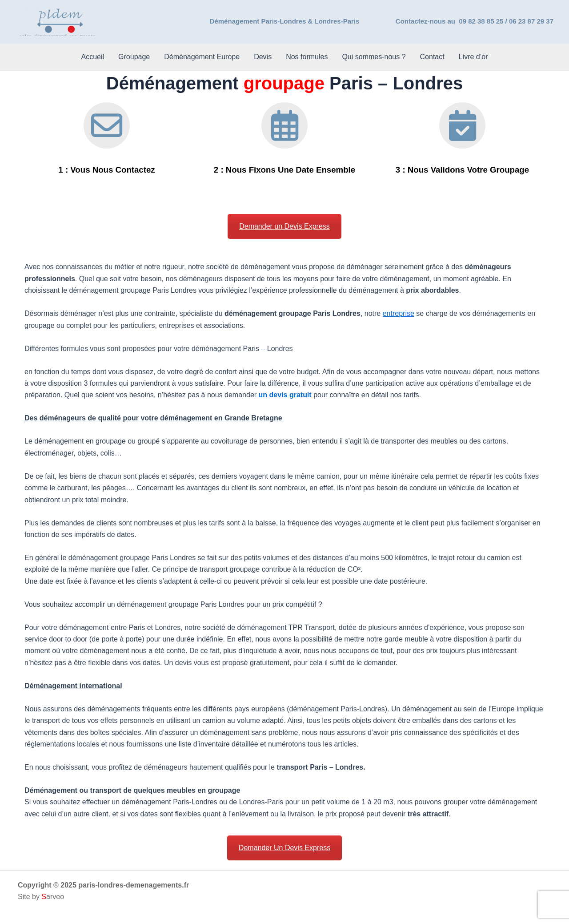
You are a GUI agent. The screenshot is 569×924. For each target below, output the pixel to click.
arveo (53, 897)
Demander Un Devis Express (284, 848)
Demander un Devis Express (284, 226)
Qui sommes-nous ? (374, 57)
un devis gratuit (285, 395)
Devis (263, 57)
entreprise (399, 313)
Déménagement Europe (202, 57)
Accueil (92, 57)
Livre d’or (473, 57)
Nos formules (307, 57)
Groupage (134, 57)
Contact (432, 57)
